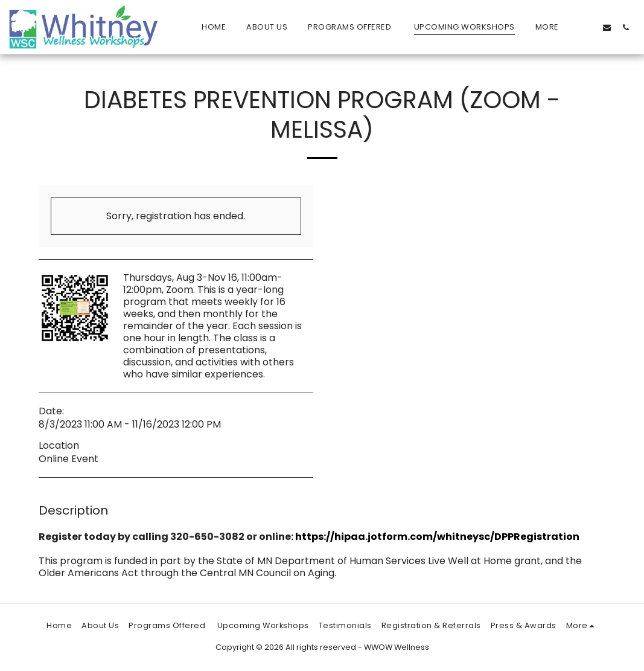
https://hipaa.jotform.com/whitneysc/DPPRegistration (437, 537)
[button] (588, 27)
